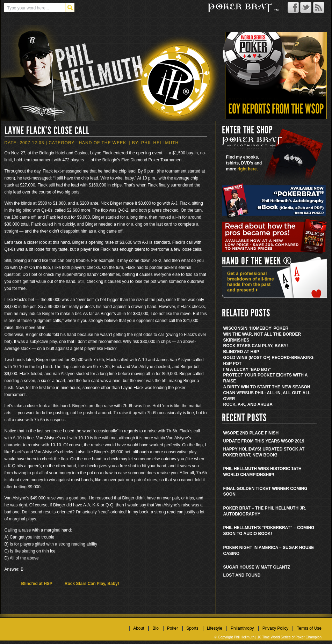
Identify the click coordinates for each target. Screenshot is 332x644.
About (139, 628)
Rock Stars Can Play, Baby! (92, 584)
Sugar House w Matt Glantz (257, 567)
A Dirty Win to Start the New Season (267, 387)
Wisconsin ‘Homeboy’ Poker (256, 328)
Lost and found (242, 575)
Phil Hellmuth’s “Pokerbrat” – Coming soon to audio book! (269, 531)
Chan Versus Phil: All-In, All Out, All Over (267, 396)
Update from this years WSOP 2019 (264, 441)
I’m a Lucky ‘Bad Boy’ (247, 369)
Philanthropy (242, 628)
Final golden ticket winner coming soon (265, 492)
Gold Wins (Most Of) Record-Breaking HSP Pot (269, 361)
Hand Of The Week (102, 143)
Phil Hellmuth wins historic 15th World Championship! (262, 472)
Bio (155, 628)
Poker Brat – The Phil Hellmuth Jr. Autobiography (265, 511)
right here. (248, 169)
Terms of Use (309, 628)
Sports (192, 628)
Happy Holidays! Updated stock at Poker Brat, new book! (264, 452)
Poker (172, 628)
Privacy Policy (276, 628)
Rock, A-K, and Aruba (248, 404)
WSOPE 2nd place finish (251, 433)
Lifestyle (215, 628)
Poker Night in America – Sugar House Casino (269, 551)
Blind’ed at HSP (37, 584)
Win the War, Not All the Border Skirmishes (262, 337)
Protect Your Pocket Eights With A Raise (266, 378)
